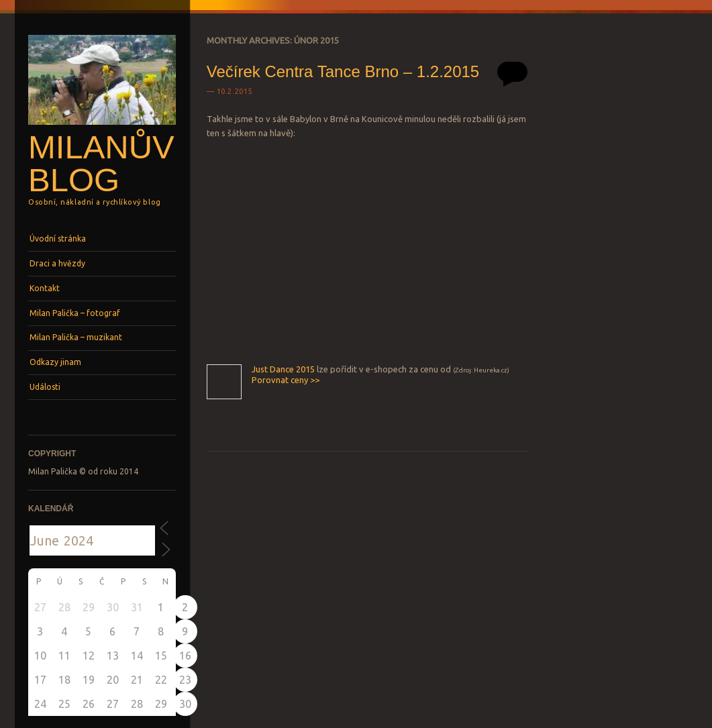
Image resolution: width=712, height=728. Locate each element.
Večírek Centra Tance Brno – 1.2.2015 (343, 71)
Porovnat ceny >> (286, 380)
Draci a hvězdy (57, 263)
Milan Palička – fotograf (75, 313)
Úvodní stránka (58, 239)
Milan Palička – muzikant (76, 337)
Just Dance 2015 (283, 369)
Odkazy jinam (55, 362)
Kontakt (45, 288)
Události (45, 387)
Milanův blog (101, 163)
